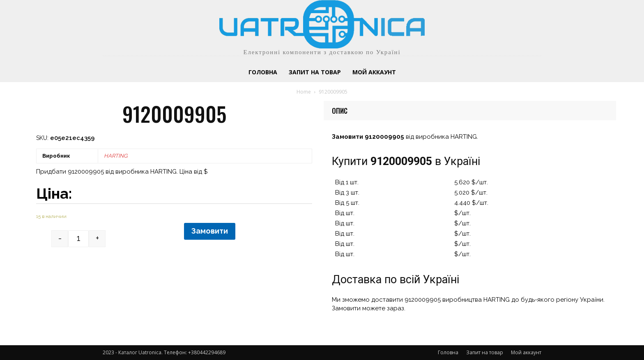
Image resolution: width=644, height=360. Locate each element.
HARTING (116, 156)
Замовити (210, 231)
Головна (448, 352)
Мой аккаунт (526, 352)
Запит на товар (485, 352)
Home (304, 92)
